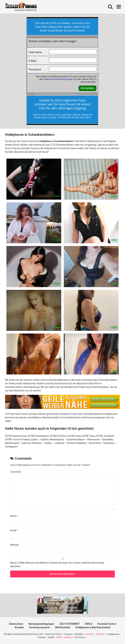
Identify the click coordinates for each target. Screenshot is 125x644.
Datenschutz (16, 624)
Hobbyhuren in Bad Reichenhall (93, 627)
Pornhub (89, 634)
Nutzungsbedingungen (41, 624)
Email (14, 530)
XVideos (68, 637)
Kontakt (19, 627)
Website (15, 545)
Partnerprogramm (39, 627)
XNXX (59, 637)
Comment (16, 472)
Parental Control (107, 624)
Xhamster (100, 634)
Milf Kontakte (63, 627)
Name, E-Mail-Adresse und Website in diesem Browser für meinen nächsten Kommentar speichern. (57, 565)
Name (14, 516)
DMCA (89, 624)
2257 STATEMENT (70, 624)
